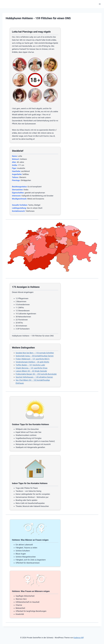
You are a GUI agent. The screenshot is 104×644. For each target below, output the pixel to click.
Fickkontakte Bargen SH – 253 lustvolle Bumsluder (36, 374)
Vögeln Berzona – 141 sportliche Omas (31, 368)
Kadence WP (79, 638)
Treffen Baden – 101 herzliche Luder (30, 365)
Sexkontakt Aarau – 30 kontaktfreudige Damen (35, 356)
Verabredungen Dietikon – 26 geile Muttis (32, 362)
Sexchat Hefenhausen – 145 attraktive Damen (34, 377)
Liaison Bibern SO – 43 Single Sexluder (31, 371)
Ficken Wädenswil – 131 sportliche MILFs (33, 359)
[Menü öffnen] (100, 4)
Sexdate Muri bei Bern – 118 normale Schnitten (35, 353)
